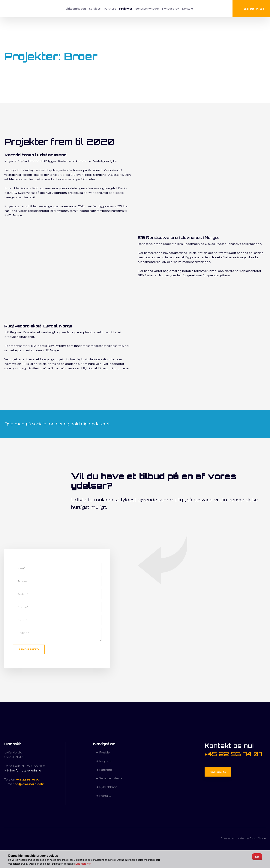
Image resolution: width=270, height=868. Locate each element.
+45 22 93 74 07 (28, 779)
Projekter (126, 9)
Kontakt (188, 9)
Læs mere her (83, 864)
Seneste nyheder (147, 9)
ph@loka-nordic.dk (29, 784)
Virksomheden (76, 9)
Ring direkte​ (218, 772)
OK (257, 857)
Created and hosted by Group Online (243, 838)
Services (95, 9)
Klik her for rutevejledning (23, 770)
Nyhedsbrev (171, 9)
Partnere (110, 9)
